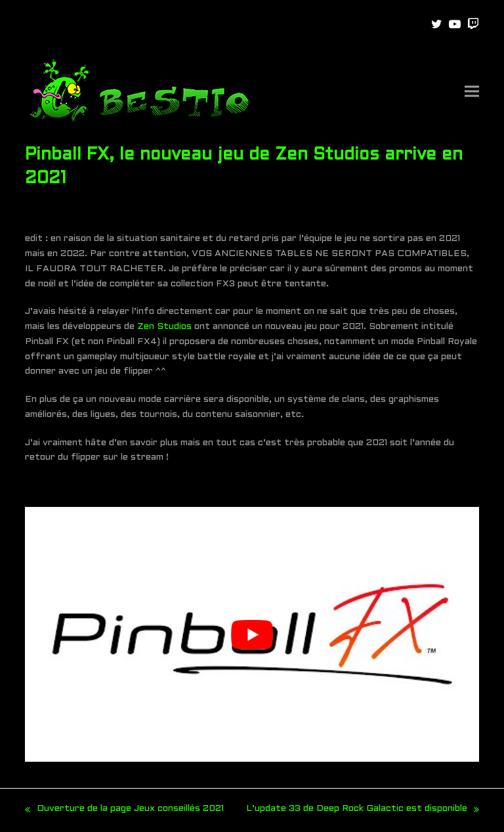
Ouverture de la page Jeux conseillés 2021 (124, 811)
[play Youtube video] (252, 635)
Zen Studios (164, 327)
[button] (472, 92)
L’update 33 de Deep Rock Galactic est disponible (363, 811)
